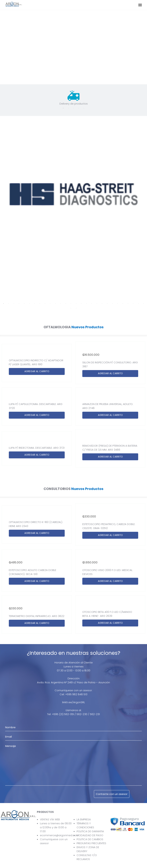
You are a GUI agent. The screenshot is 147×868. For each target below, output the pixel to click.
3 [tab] (73, 108)
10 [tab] (50, 304)
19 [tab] (97, 304)
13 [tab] (66, 304)
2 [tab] (68, 108)
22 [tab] (112, 304)
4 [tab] (79, 108)
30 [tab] (76, 308)
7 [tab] (35, 304)
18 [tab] (92, 304)
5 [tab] (84, 108)
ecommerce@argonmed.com (59, 835)
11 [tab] (55, 304)
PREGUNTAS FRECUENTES (91, 843)
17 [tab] (86, 304)
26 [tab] (133, 304)
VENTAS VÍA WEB (50, 819)
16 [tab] (81, 304)
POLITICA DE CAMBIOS (90, 839)
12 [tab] (61, 304)
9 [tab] (45, 304)
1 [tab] (63, 108)
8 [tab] (40, 304)
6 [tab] (29, 304)
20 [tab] (102, 304)
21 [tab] (107, 304)
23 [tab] (118, 304)
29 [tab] (71, 308)
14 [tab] (71, 304)
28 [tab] (144, 304)
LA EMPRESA (84, 819)
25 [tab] (128, 304)
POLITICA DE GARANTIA (90, 831)
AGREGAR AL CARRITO (37, 371)
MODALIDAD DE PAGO (90, 835)
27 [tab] (138, 304)
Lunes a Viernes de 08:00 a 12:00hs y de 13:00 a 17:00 (56, 827)
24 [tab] (123, 304)
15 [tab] (76, 304)
